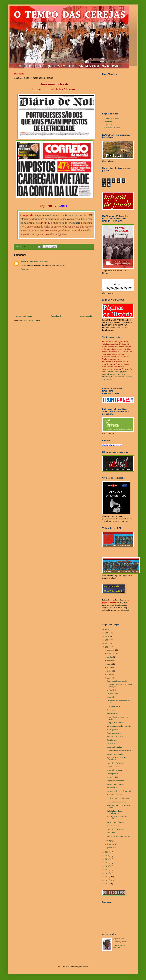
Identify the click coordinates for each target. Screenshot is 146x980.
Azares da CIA (112, 788)
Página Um (109, 125)
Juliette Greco (115, 374)
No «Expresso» (112, 729)
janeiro (110, 848)
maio (109, 675)
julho (109, 667)
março (110, 841)
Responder (25, 269)
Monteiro (25, 262)
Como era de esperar (114, 733)
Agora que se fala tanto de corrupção (116, 759)
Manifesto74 (109, 122)
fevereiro (111, 844)
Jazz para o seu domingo (115, 723)
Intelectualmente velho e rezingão (119, 726)
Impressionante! (112, 713)
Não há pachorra (113, 774)
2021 (107, 647)
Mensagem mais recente (23, 316)
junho (109, 671)
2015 (107, 870)
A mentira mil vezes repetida (117, 681)
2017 (107, 863)
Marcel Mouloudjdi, (116, 372)
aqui (43, 206)
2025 (107, 633)
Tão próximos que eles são (116, 802)
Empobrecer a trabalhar (115, 781)
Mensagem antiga (86, 316)
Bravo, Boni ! (112, 710)
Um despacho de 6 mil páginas (118, 798)
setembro (111, 660)
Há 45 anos (111, 833)
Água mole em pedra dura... (117, 770)
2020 (107, 852)
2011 (107, 884)
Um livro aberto (112, 694)
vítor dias (120, 939)
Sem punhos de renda (112, 128)
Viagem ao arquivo (113, 767)
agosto (110, 664)
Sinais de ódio (112, 744)
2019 (107, 856)
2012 (107, 880)
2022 (107, 643)
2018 (107, 859)
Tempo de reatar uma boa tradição (119, 751)
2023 (107, 640)
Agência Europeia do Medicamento (114, 812)
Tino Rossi (115, 377)
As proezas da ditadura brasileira (118, 836)
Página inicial (56, 316)
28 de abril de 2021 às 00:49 (39, 262)
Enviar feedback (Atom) (32, 320)
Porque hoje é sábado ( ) (115, 737)
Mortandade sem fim (114, 747)
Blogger (85, 967)
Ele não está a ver (113, 826)
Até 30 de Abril (112, 777)
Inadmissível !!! (112, 690)
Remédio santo (112, 740)
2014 (107, 873)
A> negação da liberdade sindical (119, 791)
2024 (107, 636)
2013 (107, 877)
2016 (107, 866)
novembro (111, 653)
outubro (110, 657)
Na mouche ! (111, 697)
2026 (107, 629)
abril (109, 678)
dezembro (111, 650)
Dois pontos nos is (113, 706)
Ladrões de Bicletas (112, 119)
